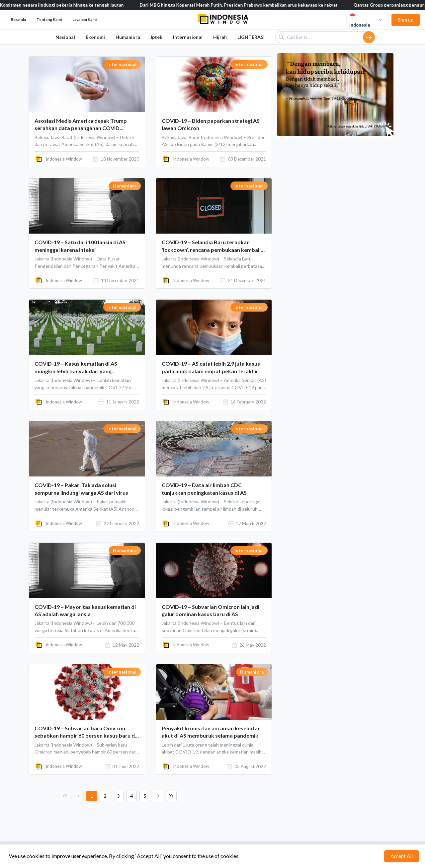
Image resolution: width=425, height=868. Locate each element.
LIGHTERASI (251, 37)
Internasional (188, 37)
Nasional (65, 37)
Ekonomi (95, 37)
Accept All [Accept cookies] (402, 856)
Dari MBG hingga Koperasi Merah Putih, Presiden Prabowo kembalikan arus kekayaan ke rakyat (244, 5)
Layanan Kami (85, 19)
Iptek (157, 37)
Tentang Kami (49, 19)
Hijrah (220, 37)
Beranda (18, 19)
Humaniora (128, 37)
